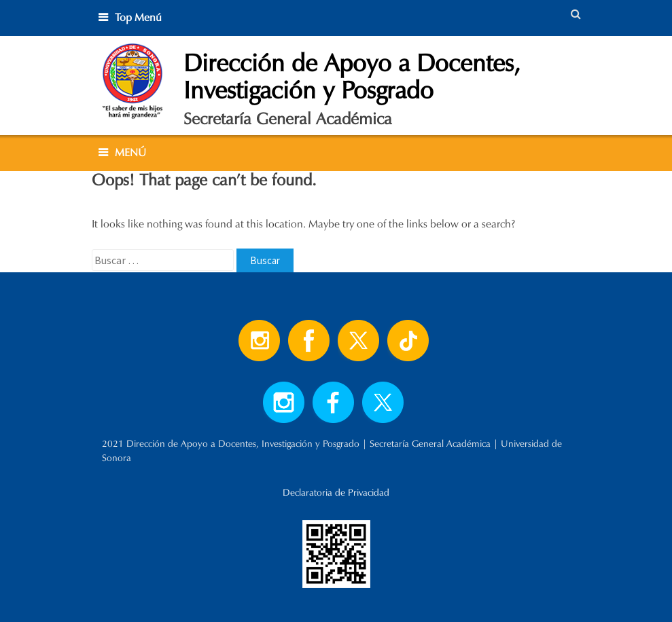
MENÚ (130, 152)
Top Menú (138, 17)
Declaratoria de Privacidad (336, 493)
